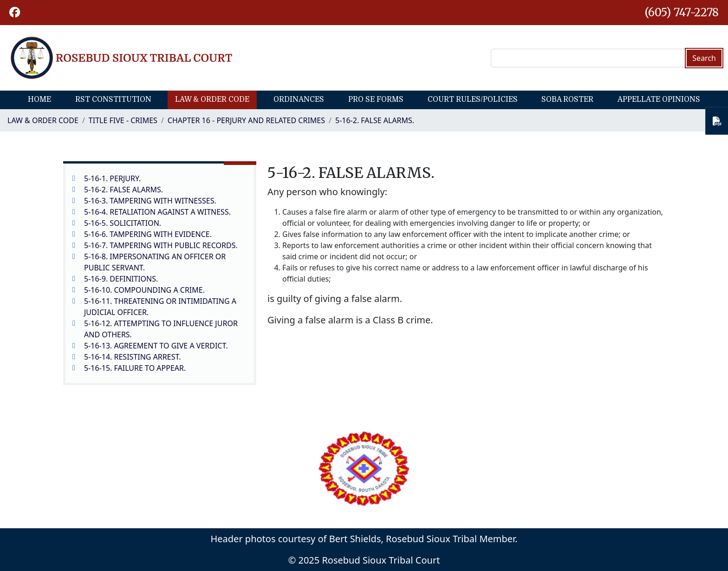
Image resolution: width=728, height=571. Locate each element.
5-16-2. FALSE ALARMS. (375, 120)
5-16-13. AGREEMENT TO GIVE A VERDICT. (156, 346)
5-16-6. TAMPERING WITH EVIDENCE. (148, 234)
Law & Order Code (212, 99)
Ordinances (299, 99)
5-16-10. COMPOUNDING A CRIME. (144, 290)
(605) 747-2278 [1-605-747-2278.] (682, 12)
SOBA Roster (567, 99)
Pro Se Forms (376, 99)
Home (39, 99)
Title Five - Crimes (123, 120)
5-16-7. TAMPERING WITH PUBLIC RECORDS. (161, 245)
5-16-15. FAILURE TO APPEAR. (135, 368)
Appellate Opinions (659, 99)
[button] (15, 13)
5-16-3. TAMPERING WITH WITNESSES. (150, 201)
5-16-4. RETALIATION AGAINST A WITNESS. (157, 212)
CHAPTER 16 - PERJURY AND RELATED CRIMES (246, 120)
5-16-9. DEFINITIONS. (121, 279)
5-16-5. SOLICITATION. (123, 223)
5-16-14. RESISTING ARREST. (133, 357)
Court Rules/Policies (473, 99)
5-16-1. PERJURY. (112, 178)
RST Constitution (113, 99)
